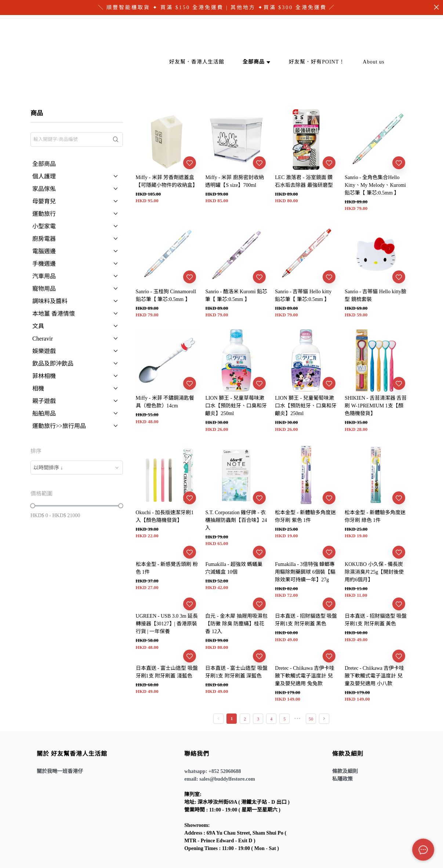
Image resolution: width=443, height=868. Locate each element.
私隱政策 (342, 779)
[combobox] (77, 468)
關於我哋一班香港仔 (60, 771)
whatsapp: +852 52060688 (213, 771)
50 (311, 719)
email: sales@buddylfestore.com (219, 779)
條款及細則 (345, 771)
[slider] (33, 506)
